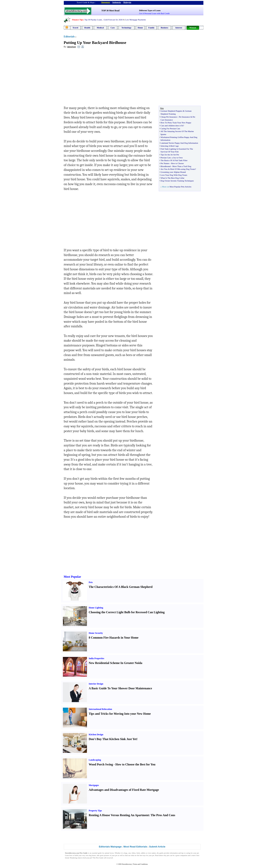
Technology (126, 28)
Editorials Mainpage (110, 847)
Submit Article (157, 847)
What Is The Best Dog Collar (172, 178)
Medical (100, 28)
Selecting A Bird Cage (170, 146)
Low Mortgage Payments (135, 20)
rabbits (143, 853)
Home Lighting (96, 608)
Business (164, 28)
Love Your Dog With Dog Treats (174, 175)
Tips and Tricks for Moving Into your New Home (120, 714)
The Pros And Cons (163, 815)
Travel (75, 28)
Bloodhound (166, 166)
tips (183, 853)
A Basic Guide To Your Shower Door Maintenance (120, 688)
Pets (91, 582)
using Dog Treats (188, 169)
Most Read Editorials (135, 847)
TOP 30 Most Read (110, 11)
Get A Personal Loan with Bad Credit (154, 13)
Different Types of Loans (150, 10)
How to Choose (177, 163)
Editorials (69, 37)
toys (144, 855)
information (174, 853)
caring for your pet (192, 853)
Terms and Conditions (140, 864)
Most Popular (72, 577)
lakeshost (71, 47)
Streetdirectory (127, 864)
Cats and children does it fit (172, 126)
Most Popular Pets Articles (180, 187)
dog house (92, 855)
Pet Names (165, 163)
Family (151, 28)
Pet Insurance (184, 117)
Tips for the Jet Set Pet (170, 155)
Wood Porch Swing (101, 764)
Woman (193, 28)
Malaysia (127, 2)
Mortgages (94, 785)
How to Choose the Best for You (135, 764)
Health (87, 28)
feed (84, 858)
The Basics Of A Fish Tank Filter (174, 160)
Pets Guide (99, 858)
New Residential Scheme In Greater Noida (116, 663)
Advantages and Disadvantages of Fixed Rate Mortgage (124, 790)
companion (184, 855)
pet (116, 855)
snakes (154, 853)
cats (129, 853)
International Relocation (100, 709)
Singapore (106, 2)
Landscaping (95, 760)
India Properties (97, 658)
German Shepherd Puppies (171, 111)
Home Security (96, 633)
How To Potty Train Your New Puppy (176, 123)
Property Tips (95, 811)
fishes (134, 853)
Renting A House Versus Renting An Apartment (119, 815)
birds (138, 853)
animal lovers (109, 853)
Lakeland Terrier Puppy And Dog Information (179, 143)
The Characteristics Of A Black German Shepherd (121, 587)
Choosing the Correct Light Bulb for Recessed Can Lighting (127, 612)
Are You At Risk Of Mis (170, 169)
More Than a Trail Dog (182, 166)
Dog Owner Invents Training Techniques (177, 181)
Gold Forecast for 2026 (113, 20)
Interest (179, 28)
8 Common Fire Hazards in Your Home (114, 638)
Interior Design (96, 684)
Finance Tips (78, 20)
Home (140, 28)
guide (100, 853)
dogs (126, 853)
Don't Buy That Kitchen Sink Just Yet (113, 739)
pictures (107, 855)
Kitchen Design (96, 735)
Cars (113, 28)
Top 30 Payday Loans (93, 20)
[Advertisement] (94, 78)
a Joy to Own (177, 158)
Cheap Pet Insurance (169, 117)
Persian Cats (166, 158)
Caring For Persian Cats (170, 128)
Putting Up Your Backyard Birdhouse (95, 43)
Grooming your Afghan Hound (173, 172)
